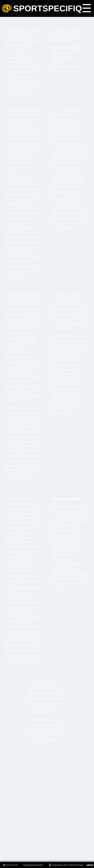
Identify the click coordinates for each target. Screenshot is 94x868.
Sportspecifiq (40, 8)
